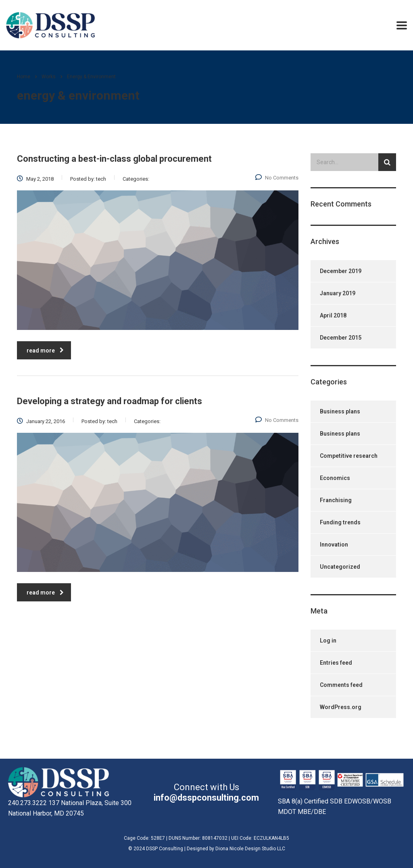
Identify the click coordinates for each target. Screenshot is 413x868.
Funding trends (340, 522)
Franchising (336, 500)
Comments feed (341, 685)
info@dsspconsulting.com (206, 798)
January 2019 (338, 293)
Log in (328, 641)
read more (45, 351)
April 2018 (333, 315)
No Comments (277, 178)
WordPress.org (341, 707)
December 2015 (341, 338)
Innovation (334, 545)
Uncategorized (340, 567)
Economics (335, 478)
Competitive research (349, 456)
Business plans (340, 411)
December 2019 (341, 271)
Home (24, 77)
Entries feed (336, 663)
